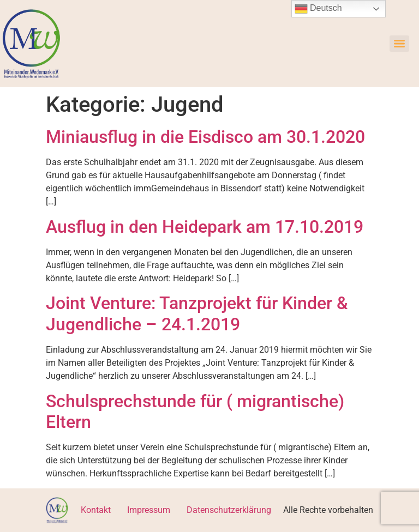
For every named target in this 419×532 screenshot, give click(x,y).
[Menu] (399, 44)
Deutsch (318, 9)
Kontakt (96, 510)
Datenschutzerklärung (229, 510)
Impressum (149, 510)
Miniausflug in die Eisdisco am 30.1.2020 (205, 137)
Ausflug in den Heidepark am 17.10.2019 (205, 227)
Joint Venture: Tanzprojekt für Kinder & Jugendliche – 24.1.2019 (197, 313)
